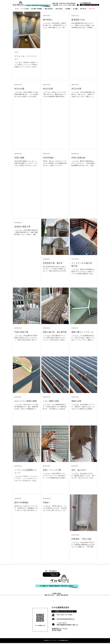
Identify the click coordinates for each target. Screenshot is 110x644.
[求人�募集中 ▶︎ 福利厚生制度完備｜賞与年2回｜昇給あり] (37, 5)
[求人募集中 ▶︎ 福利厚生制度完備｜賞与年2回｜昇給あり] (57, 586)
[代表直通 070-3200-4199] (89, 5)
